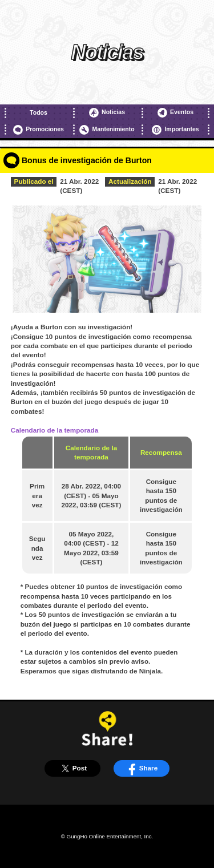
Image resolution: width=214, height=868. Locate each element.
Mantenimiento (107, 130)
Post (72, 768)
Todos (39, 112)
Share (141, 768)
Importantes (175, 130)
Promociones (39, 130)
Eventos (175, 113)
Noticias (107, 113)
